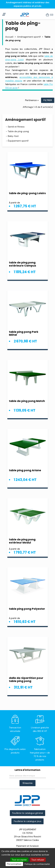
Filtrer (48, 100)
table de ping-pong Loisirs (27, 193)
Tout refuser (38, 860)
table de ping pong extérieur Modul (22, 541)
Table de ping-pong (18, 131)
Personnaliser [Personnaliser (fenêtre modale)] (14, 864)
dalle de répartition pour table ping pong (26, 679)
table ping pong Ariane (25, 470)
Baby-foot (13, 136)
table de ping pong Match (27, 401)
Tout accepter (19, 860)
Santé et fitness (16, 127)
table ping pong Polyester (27, 609)
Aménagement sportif (25, 120)
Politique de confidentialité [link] (37, 864)
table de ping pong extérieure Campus (23, 264)
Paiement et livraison (27, 846)
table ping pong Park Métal (24, 333)
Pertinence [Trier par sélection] (32, 100)
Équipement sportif (18, 141)
